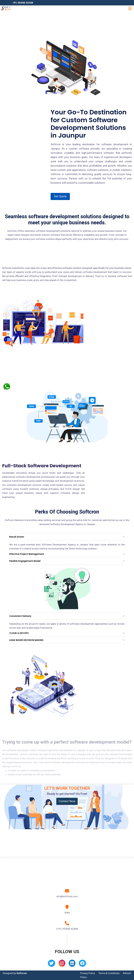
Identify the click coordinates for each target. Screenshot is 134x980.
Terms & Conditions (109, 973)
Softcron (22, 973)
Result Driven (17, 537)
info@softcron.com (67, 896)
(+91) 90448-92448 (67, 929)
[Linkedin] (72, 964)
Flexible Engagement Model (25, 561)
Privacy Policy (88, 973)
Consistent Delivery (20, 616)
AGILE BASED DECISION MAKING (26, 640)
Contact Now (67, 801)
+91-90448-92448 (23, 3)
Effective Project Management (27, 554)
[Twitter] (52, 964)
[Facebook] (82, 964)
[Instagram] (62, 964)
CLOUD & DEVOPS (19, 633)
